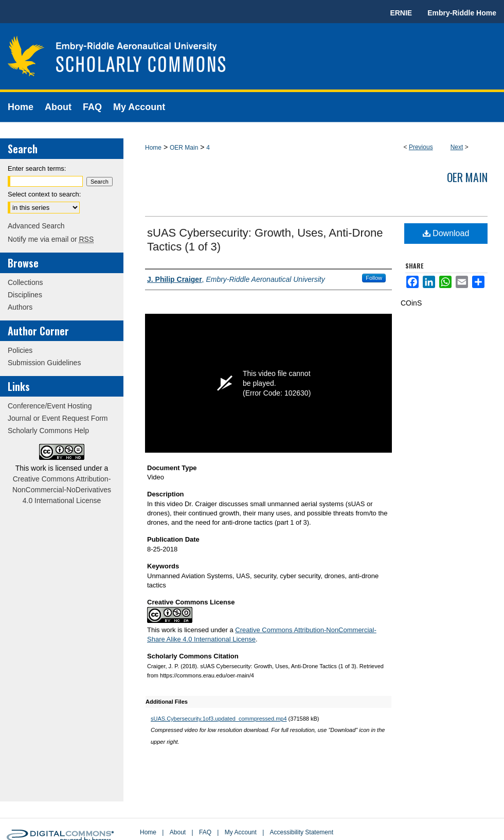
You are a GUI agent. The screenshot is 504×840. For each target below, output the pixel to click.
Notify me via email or (51, 239)
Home (153, 148)
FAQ (205, 832)
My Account (241, 832)
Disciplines (25, 295)
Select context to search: (44, 194)
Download (446, 233)
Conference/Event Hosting (50, 406)
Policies (20, 350)
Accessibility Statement (302, 832)
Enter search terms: (37, 168)
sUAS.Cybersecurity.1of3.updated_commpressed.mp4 (219, 719)
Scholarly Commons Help (48, 431)
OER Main (184, 148)
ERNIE (401, 13)
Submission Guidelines (44, 363)
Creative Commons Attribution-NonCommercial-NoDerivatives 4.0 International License (62, 490)
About (178, 832)
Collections (25, 282)
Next (457, 147)
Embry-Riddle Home (462, 13)
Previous (421, 147)
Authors (20, 307)
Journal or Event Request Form (58, 418)
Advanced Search (36, 226)
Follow (374, 278)
